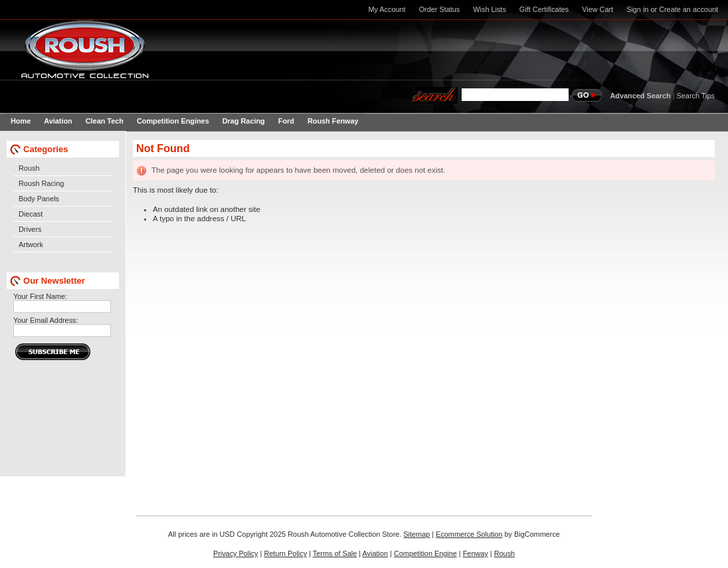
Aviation (376, 553)
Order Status (440, 9)
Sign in (637, 9)
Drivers (30, 229)
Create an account (688, 9)
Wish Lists (490, 9)
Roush (29, 168)
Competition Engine (425, 553)
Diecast (31, 214)
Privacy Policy (236, 553)
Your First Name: (40, 296)
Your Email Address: (46, 320)
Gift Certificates (544, 9)
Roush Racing (41, 183)
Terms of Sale (335, 553)
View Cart (597, 9)
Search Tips (696, 96)
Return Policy (285, 553)
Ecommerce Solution (469, 534)
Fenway (476, 553)
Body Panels (39, 199)
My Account (387, 9)
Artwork (31, 244)
